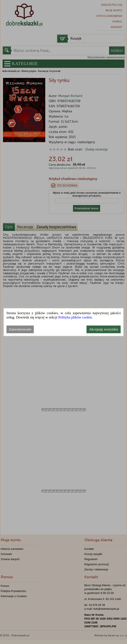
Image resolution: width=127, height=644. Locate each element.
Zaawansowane (20, 329)
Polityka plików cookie (75, 317)
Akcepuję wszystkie (104, 329)
